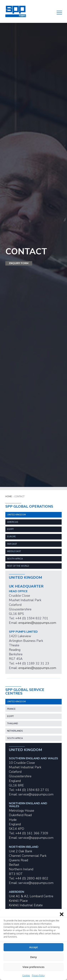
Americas (13, 522)
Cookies (26, 975)
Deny (33, 957)
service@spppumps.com (36, 794)
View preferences (33, 967)
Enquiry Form (19, 263)
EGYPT (10, 529)
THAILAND (13, 723)
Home (9, 496)
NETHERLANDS (15, 731)
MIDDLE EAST (14, 551)
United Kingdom (16, 515)
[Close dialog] (62, 913)
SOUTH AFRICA (15, 559)
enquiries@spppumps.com (37, 623)
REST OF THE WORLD (18, 566)
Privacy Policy (38, 975)
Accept (33, 947)
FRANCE (11, 709)
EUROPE (11, 537)
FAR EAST (12, 544)
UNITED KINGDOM (16, 702)
